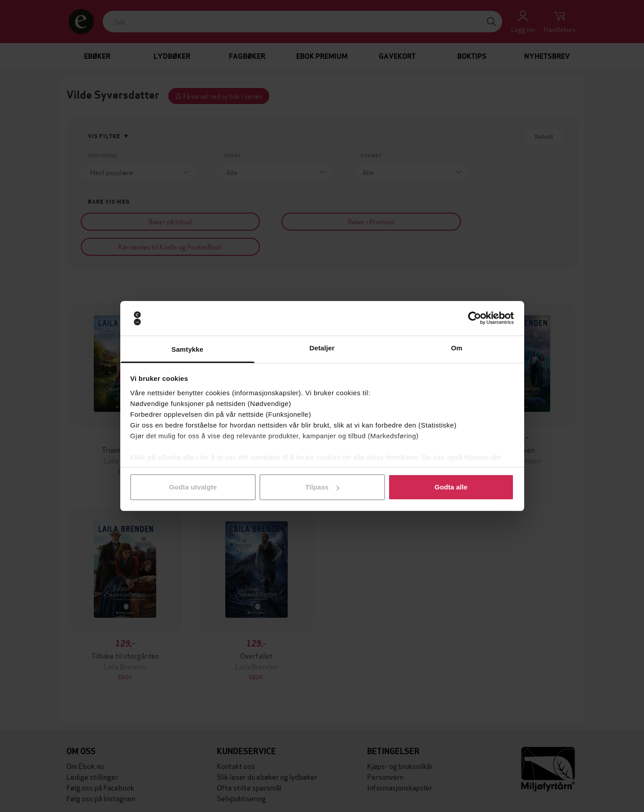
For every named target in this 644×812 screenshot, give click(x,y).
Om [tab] (457, 348)
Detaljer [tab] (322, 348)
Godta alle (451, 487)
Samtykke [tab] (187, 349)
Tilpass (322, 487)
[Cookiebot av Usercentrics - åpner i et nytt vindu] (475, 319)
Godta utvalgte (193, 487)
